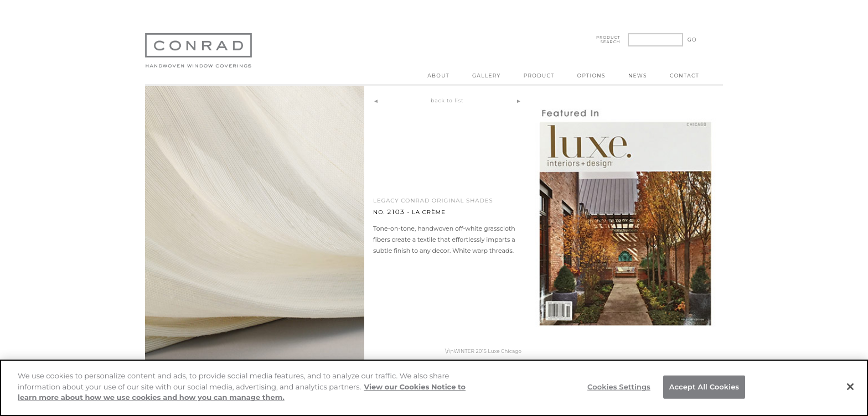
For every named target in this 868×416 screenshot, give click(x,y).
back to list (447, 100)
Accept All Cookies (704, 387)
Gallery (487, 76)
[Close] (850, 387)
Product (539, 76)
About (438, 76)
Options (591, 76)
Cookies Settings (619, 387)
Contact (684, 76)
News (638, 76)
